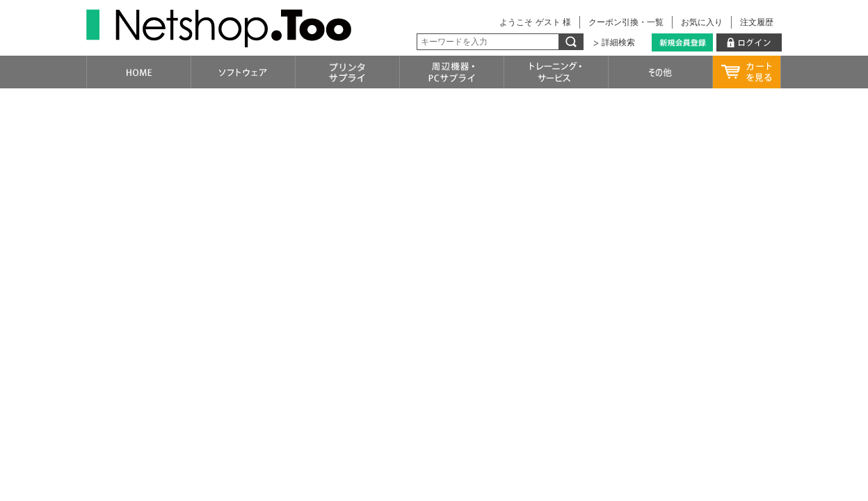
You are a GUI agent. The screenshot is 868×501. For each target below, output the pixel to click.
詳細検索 (618, 42)
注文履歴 (757, 22)
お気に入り (702, 22)
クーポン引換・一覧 (626, 22)
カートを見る (747, 72)
